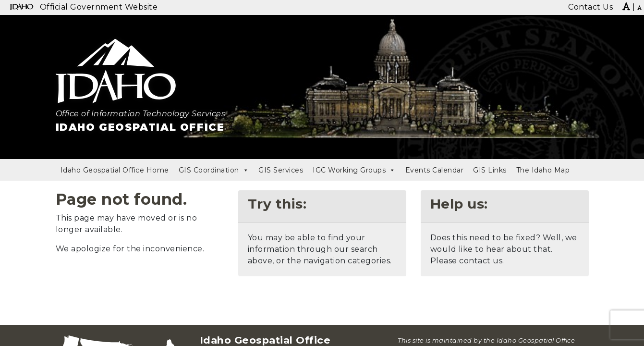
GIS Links (490, 170)
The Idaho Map (543, 170)
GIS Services (281, 170)
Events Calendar (435, 170)
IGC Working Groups (354, 170)
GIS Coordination (214, 170)
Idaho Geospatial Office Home (115, 170)
